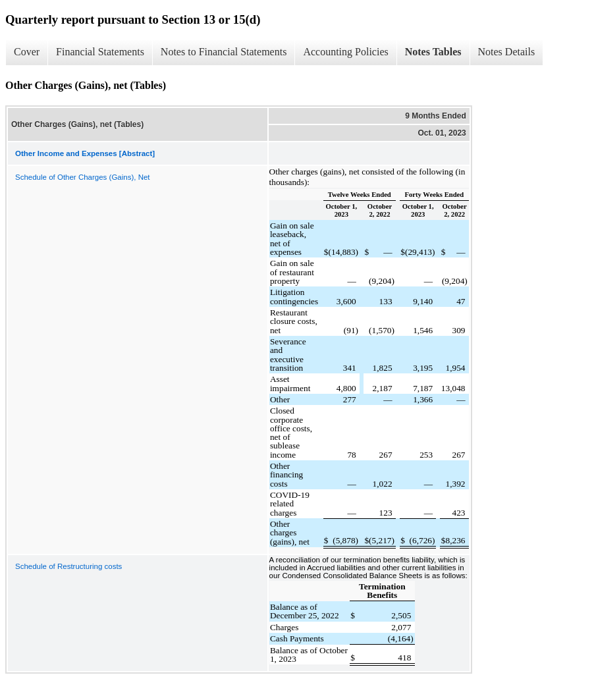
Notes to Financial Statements (224, 52)
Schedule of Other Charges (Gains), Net (83, 177)
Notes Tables (433, 52)
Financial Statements (100, 52)
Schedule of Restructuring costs (68, 566)
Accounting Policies (345, 52)
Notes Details (507, 52)
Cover (27, 52)
